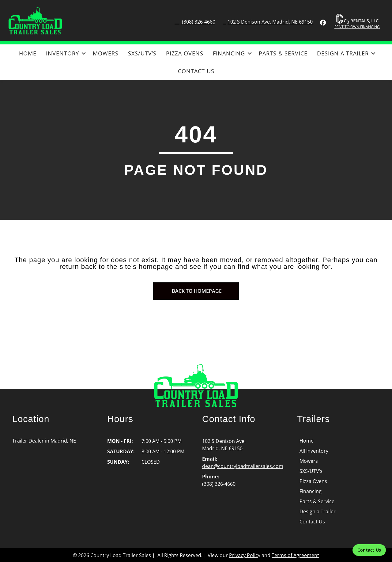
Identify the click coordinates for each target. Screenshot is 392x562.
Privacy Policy (245, 555)
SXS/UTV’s (142, 53)
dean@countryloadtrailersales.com (243, 466)
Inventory (62, 53)
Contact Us (196, 71)
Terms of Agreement (295, 555)
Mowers (106, 53)
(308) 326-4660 (198, 22)
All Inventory (314, 451)
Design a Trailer (343, 53)
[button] (83, 53)
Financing (229, 53)
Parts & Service (283, 53)
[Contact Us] (369, 550)
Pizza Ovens (185, 53)
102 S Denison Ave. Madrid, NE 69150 (270, 22)
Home (28, 53)
